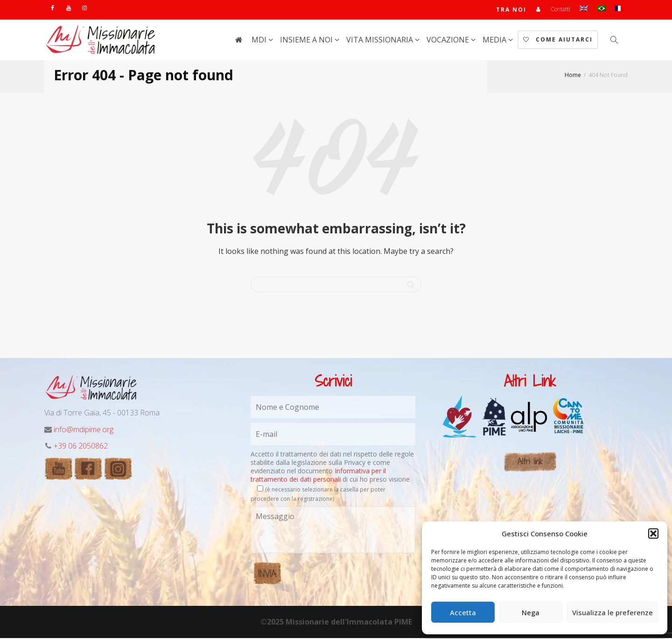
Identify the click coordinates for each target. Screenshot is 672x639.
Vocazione (449, 41)
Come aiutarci (558, 40)
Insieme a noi (307, 41)
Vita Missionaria (381, 41)
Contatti (560, 10)
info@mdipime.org (84, 430)
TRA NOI (511, 10)
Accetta (463, 612)
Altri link (530, 462)
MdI (260, 41)
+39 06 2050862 (81, 447)
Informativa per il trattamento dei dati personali (318, 476)
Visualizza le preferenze (612, 612)
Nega (531, 612)
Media (495, 41)
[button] (653, 534)
